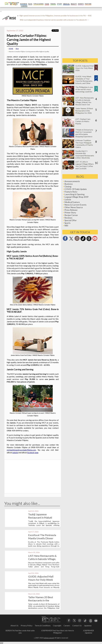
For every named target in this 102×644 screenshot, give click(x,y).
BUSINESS (24, 4)
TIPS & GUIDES (39, 4)
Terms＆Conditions (43, 625)
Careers (67, 625)
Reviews (68, 218)
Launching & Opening (74, 194)
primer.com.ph (49, 638)
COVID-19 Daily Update (76, 189)
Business (69, 184)
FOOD (47, 4)
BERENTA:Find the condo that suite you (20, 632)
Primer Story (70, 212)
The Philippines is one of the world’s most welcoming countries (84, 89)
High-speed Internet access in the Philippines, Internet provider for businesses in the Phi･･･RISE (55, 16)
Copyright (57, 625)
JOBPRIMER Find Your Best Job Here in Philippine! (57, 632)
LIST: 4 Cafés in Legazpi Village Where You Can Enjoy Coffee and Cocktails (84, 165)
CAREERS (24, 6)
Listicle (68, 199)
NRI (66, 226)
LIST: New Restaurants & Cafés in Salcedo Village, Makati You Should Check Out (85, 101)
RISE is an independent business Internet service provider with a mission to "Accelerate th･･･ (54, 20)
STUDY (59, 4)
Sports (67, 223)
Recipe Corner (71, 215)
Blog (17, 49)
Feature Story (71, 192)
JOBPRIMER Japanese (88, 632)
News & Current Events (75, 205)
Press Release (71, 210)
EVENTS (81, 4)
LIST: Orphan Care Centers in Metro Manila (83, 121)
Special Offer (71, 220)
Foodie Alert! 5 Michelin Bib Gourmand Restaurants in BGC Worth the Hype (85, 155)
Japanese (88, 625)
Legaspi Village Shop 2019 (76, 197)
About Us (14, 625)
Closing (68, 186)
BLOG (30, 4)
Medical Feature (72, 202)
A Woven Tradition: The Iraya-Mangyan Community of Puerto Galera (84, 144)
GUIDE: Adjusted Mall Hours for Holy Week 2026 (41, 580)
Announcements (72, 181)
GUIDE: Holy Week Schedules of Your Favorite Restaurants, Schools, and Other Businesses (84, 81)
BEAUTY (74, 4)
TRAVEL (53, 4)
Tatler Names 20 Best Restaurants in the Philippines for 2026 (41, 600)
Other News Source (74, 207)
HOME (11, 49)
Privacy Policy (27, 625)
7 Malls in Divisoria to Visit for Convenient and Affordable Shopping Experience (84, 133)
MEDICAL (66, 4)
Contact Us (77, 625)
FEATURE (88, 4)
